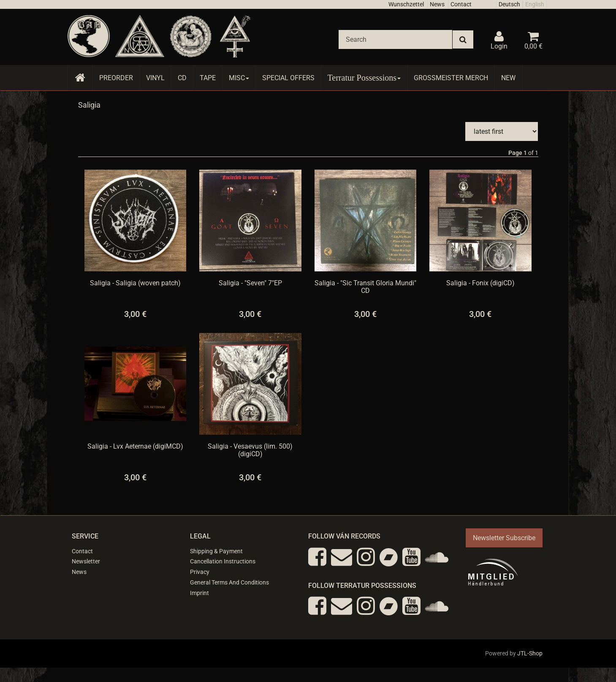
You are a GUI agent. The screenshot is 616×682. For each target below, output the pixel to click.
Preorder (116, 78)
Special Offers (288, 78)
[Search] (395, 39)
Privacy (200, 572)
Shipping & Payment (216, 551)
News (437, 4)
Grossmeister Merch (451, 78)
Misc (239, 78)
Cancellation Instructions (223, 561)
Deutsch (509, 4)
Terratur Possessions (364, 78)
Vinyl (155, 78)
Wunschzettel (406, 4)
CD (182, 78)
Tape (208, 78)
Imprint (199, 593)
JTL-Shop (530, 653)
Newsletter (86, 561)
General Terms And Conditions (229, 582)
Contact (461, 4)
